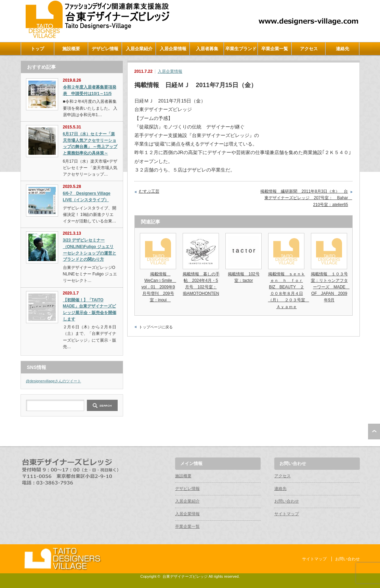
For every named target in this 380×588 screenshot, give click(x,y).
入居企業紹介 (139, 49)
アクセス (309, 49)
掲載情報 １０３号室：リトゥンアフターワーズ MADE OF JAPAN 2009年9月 (330, 287)
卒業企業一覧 (275, 49)
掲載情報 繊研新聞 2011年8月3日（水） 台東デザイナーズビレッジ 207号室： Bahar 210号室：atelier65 (306, 198)
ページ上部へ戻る (374, 432)
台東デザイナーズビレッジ (185, 576)
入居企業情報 (173, 49)
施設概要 (71, 49)
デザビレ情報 (105, 49)
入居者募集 (207, 49)
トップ (37, 49)
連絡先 (343, 49)
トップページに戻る (156, 327)
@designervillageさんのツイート (54, 381)
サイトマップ (287, 514)
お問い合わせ (287, 501)
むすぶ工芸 (149, 191)
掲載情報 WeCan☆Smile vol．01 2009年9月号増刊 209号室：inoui (159, 287)
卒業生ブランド (241, 49)
